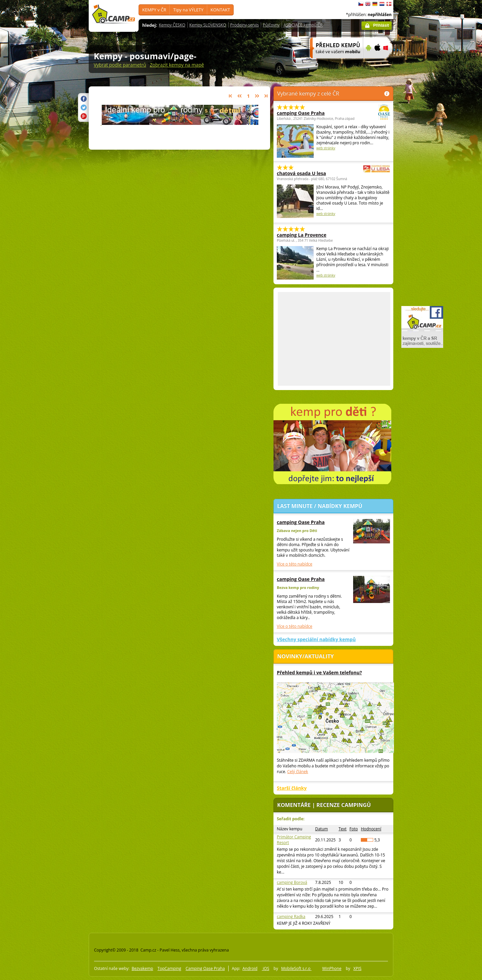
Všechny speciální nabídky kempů (316, 639)
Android (250, 968)
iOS (265, 968)
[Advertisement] (421, 201)
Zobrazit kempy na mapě (177, 65)
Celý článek (298, 772)
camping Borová (292, 882)
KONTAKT (220, 10)
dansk (389, 4)
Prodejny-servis (245, 25)
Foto (354, 829)
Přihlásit (381, 25)
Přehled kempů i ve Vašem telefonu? (319, 672)
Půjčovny (271, 25)
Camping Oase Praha (205, 968)
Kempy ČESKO (172, 25)
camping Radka (291, 917)
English (368, 4)
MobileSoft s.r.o (296, 968)
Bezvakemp (142, 968)
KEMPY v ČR (154, 10)
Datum (321, 829)
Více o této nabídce (295, 564)
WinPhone (332, 968)
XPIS (357, 968)
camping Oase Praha (315, 113)
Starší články (292, 788)
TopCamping (170, 968)
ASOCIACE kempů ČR (303, 25)
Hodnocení (371, 829)
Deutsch (375, 4)
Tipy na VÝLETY (188, 10)
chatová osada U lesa (315, 173)
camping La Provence (302, 235)
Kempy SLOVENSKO (208, 25)
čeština (361, 4)
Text (342, 829)
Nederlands (382, 4)
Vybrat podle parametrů (120, 65)
